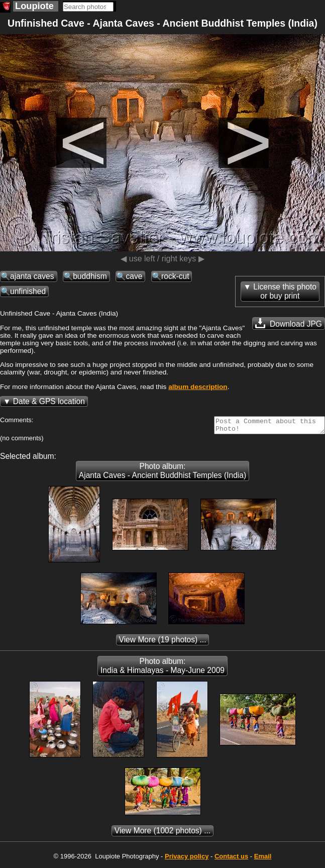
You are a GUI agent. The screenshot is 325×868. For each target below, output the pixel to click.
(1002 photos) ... (162, 834)
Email (263, 859)
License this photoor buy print (285, 291)
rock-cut (175, 276)
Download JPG (289, 323)
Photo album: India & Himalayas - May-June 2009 (162, 669)
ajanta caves (32, 276)
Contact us (231, 859)
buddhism (90, 276)
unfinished (28, 291)
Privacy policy (187, 859)
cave (134, 276)
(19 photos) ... (163, 643)
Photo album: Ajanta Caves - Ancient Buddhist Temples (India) (162, 474)
